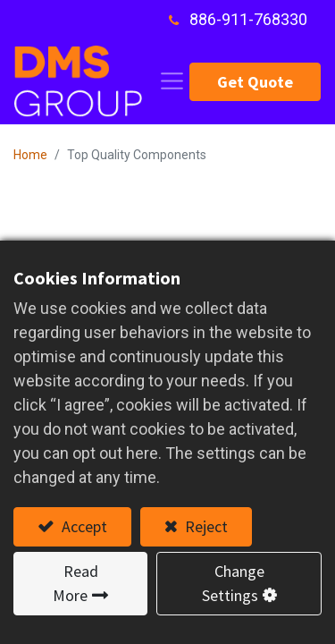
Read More (75, 583)
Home (30, 155)
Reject (205, 526)
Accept (83, 526)
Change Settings (233, 583)
